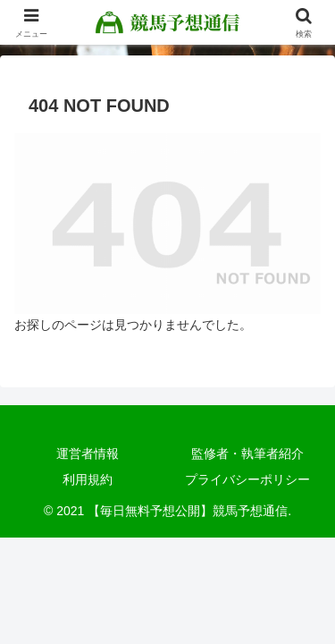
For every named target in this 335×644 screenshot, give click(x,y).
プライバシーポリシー (247, 479)
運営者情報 (88, 453)
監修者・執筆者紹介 (247, 453)
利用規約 (88, 479)
